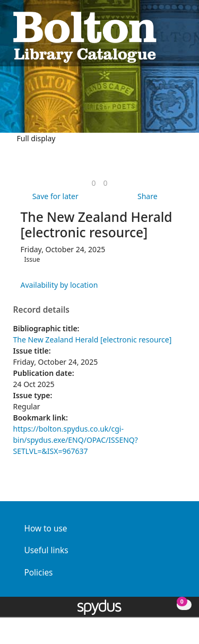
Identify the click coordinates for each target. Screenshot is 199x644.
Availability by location (59, 285)
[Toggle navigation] (181, 36)
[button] (168, 36)
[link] (93, 183)
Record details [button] (41, 310)
